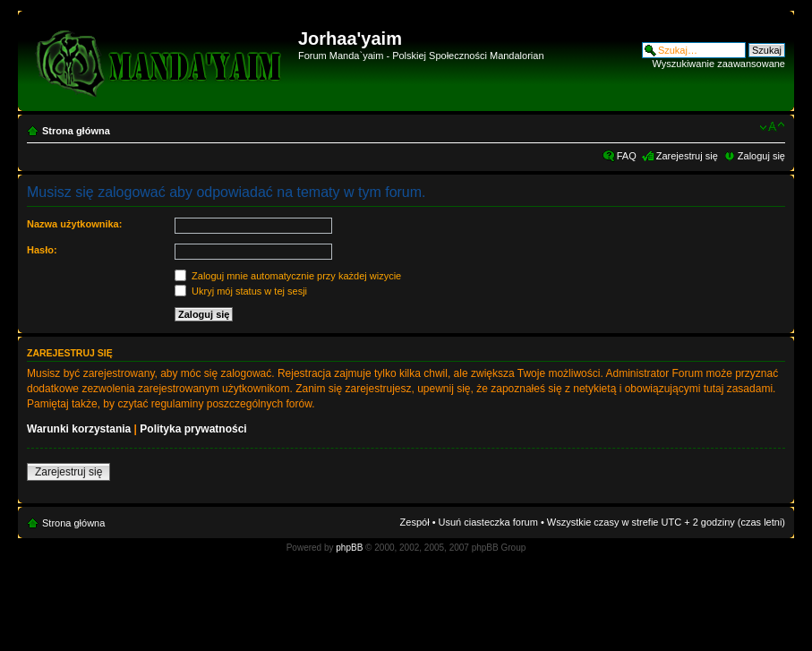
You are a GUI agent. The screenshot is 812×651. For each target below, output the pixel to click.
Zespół (415, 522)
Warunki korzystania (79, 429)
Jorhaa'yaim (350, 39)
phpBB (349, 548)
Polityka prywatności (193, 429)
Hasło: (42, 250)
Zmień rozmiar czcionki (772, 127)
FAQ (627, 156)
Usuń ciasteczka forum (488, 522)
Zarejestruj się (687, 156)
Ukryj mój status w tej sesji (241, 291)
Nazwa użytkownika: (74, 224)
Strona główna (76, 131)
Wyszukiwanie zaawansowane (719, 64)
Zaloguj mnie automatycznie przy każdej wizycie (288, 276)
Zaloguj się (761, 156)
